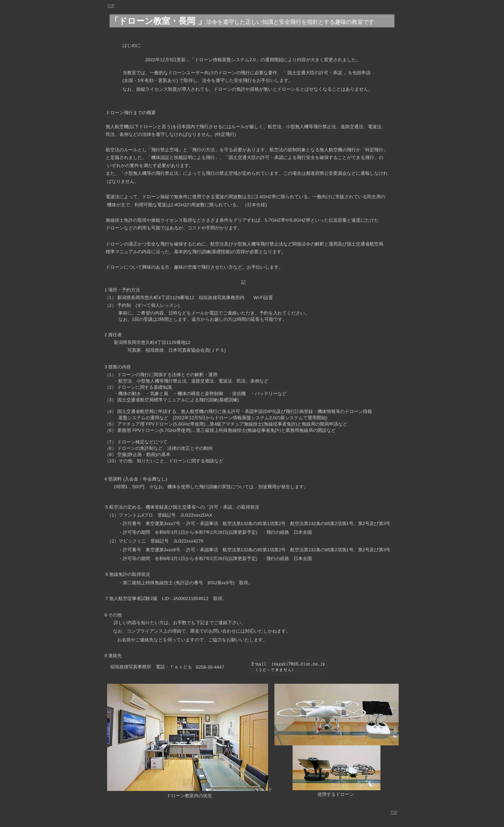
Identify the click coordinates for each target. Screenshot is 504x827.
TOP (394, 812)
